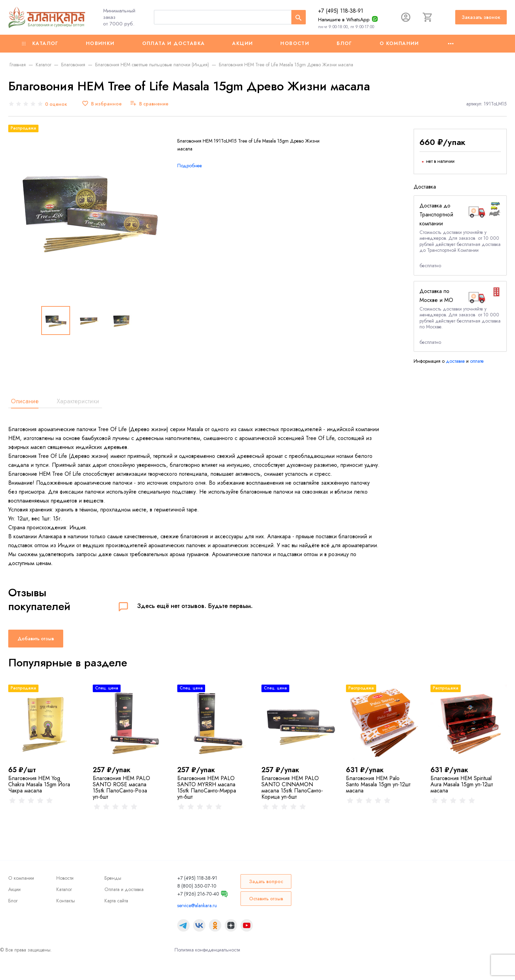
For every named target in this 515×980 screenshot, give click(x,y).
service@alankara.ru (197, 905)
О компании (399, 43)
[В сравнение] (149, 104)
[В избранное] (102, 104)
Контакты (66, 901)
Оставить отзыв (266, 899)
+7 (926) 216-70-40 (198, 894)
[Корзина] (428, 17)
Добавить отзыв (36, 639)
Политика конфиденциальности (207, 950)
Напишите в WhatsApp (344, 20)
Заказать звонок (481, 17)
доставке (455, 361)
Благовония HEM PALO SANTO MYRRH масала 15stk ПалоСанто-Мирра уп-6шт (207, 787)
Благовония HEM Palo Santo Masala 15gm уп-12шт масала (378, 784)
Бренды (113, 878)
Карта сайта (116, 901)
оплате (477, 361)
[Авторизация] (406, 17)
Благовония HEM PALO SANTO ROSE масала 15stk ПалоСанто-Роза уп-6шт (121, 787)
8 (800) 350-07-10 (197, 886)
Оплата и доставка (174, 43)
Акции (243, 43)
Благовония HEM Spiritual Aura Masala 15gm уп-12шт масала (462, 784)
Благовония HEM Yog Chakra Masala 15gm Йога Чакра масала (39, 784)
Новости (295, 43)
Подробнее (190, 166)
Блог (344, 43)
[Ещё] (451, 44)
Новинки (100, 43)
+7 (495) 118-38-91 (341, 11)
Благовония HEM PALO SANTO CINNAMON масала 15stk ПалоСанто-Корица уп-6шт (292, 787)
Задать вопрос (266, 881)
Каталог (40, 43)
